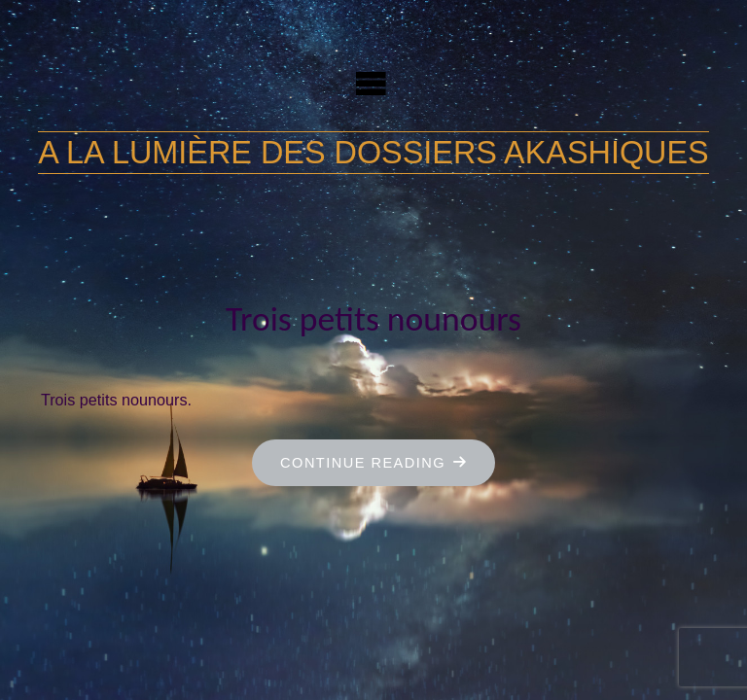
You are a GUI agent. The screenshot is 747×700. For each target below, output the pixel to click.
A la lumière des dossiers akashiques (373, 153)
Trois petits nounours (373, 319)
